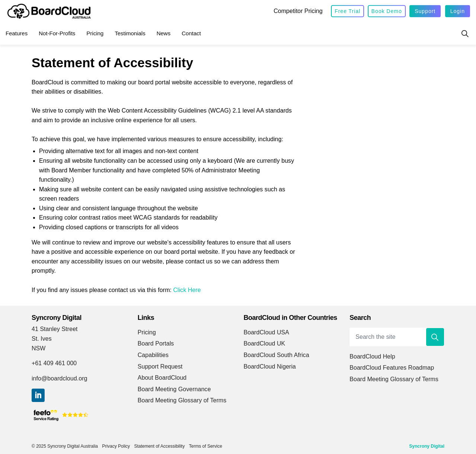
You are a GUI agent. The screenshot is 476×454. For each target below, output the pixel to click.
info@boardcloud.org (59, 378)
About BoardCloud (162, 378)
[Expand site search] (465, 33)
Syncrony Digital (427, 446)
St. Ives (42, 339)
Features (17, 33)
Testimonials (130, 33)
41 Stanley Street (55, 329)
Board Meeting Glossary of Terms (182, 400)
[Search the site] (397, 337)
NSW (38, 348)
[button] (435, 337)
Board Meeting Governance (174, 389)
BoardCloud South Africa (276, 355)
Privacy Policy (116, 446)
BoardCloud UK (264, 343)
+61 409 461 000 (54, 363)
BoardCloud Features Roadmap (392, 368)
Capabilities (153, 355)
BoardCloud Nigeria (270, 367)
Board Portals (156, 343)
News (164, 33)
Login (458, 11)
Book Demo (387, 11)
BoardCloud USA (266, 332)
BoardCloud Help (372, 356)
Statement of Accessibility (160, 446)
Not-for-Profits (57, 33)
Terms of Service (205, 446)
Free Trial (348, 11)
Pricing (95, 33)
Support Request (160, 367)
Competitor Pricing (298, 11)
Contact (191, 33)
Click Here (187, 290)
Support (425, 11)
